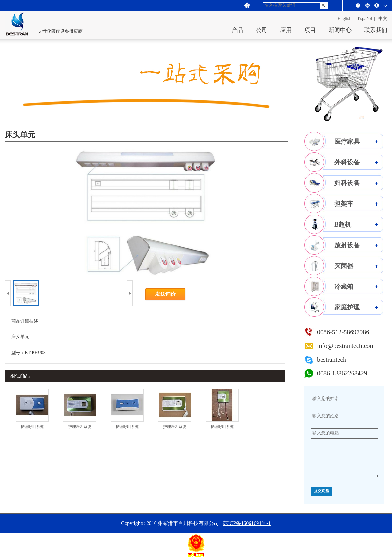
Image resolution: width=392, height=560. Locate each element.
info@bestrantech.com (346, 346)
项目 (310, 30)
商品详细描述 (25, 321)
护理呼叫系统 (32, 427)
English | (346, 19)
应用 (286, 30)
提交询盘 (322, 491)
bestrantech (332, 360)
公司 (262, 30)
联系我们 (376, 30)
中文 (383, 19)
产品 (237, 30)
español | (366, 19)
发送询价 (165, 294)
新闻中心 (340, 30)
